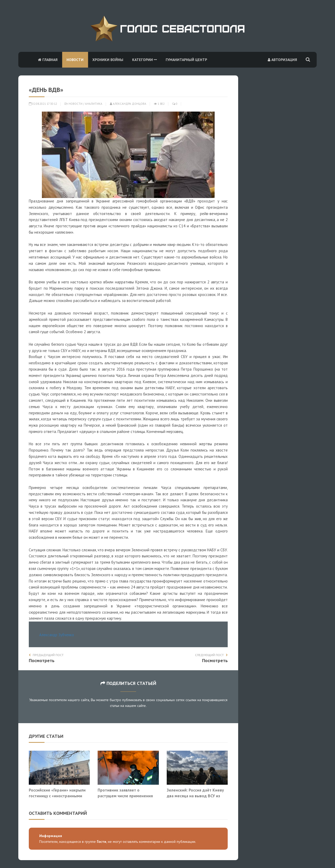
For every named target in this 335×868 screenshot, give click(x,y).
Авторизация (282, 60)
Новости (75, 60)
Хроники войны (108, 60)
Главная (48, 60)
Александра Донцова (128, 104)
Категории (144, 60)
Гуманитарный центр (186, 60)
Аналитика (94, 104)
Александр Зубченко (57, 635)
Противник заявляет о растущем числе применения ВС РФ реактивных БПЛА (125, 796)
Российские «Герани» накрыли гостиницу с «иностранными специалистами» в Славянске (57, 796)
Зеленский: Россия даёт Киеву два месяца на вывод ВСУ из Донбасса (195, 796)
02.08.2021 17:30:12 (43, 104)
